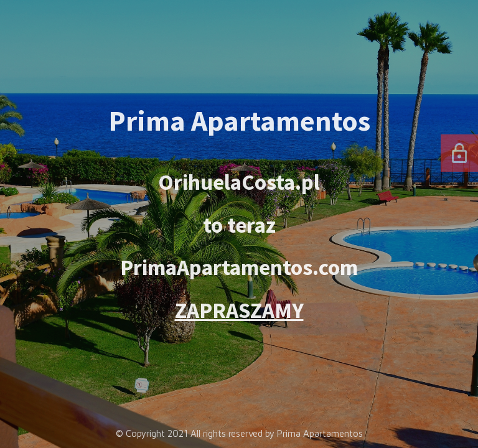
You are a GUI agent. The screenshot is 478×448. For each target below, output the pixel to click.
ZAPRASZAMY (239, 310)
